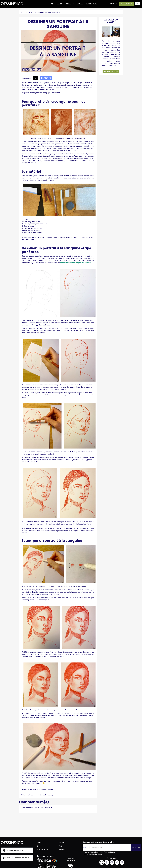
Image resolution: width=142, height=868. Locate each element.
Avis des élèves (43, 850)
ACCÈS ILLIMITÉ (127, 4)
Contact (62, 842)
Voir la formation (111, 72)
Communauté (92, 4)
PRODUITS (70, 4)
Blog (23, 12)
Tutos (30, 12)
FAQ (60, 846)
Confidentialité (88, 854)
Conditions (98, 854)
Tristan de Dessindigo (46, 795)
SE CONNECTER (109, 4)
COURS (60, 4)
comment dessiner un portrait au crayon (76, 263)
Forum (39, 842)
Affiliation (62, 850)
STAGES (80, 4)
